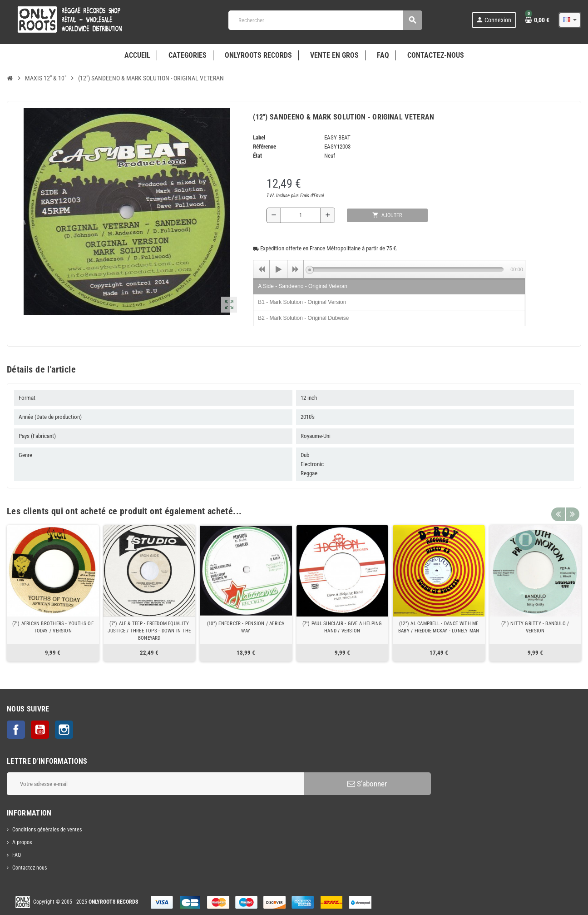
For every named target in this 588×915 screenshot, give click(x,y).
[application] (389, 269)
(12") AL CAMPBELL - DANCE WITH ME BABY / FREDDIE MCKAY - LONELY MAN (439, 627)
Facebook (16, 730)
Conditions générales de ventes (47, 830)
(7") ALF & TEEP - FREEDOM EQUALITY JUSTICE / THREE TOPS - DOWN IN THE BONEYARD (149, 631)
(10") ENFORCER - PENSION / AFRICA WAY (246, 627)
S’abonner (367, 784)
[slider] (407, 269)
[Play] (278, 269)
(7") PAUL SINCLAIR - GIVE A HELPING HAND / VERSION (342, 627)
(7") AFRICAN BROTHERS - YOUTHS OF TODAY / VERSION (53, 627)
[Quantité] (301, 215)
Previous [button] (558, 509)
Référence (264, 147)
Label (259, 137)
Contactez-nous (30, 868)
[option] (53, 593)
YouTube (40, 730)
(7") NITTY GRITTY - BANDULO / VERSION (535, 627)
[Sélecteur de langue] (570, 20)
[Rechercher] (325, 20)
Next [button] (572, 509)
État (257, 156)
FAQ (17, 855)
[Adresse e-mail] (155, 784)
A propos (22, 842)
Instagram (64, 730)
